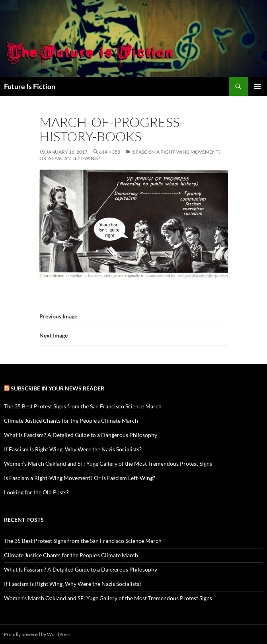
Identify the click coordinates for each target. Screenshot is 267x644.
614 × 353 (110, 152)
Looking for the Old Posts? (36, 492)
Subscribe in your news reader (57, 388)
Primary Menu (257, 86)
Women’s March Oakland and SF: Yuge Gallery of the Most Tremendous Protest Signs (108, 463)
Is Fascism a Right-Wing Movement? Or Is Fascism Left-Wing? (80, 478)
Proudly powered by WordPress (37, 634)
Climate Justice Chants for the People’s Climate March (71, 421)
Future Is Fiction (30, 86)
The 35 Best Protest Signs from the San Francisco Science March (83, 406)
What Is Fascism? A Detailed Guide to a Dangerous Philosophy (81, 435)
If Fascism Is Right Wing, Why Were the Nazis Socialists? (73, 449)
